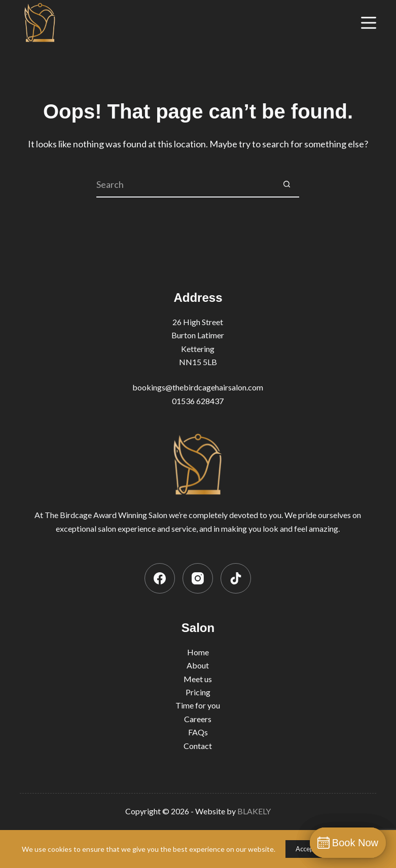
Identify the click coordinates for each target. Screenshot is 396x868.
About (198, 665)
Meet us (198, 679)
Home (198, 652)
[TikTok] (236, 578)
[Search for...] (185, 185)
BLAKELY (254, 811)
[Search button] (286, 185)
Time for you (198, 705)
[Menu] (369, 23)
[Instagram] (198, 578)
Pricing (198, 692)
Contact (198, 746)
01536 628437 (198, 401)
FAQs (198, 732)
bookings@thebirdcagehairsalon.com (198, 387)
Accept (306, 849)
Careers (198, 719)
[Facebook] (160, 578)
